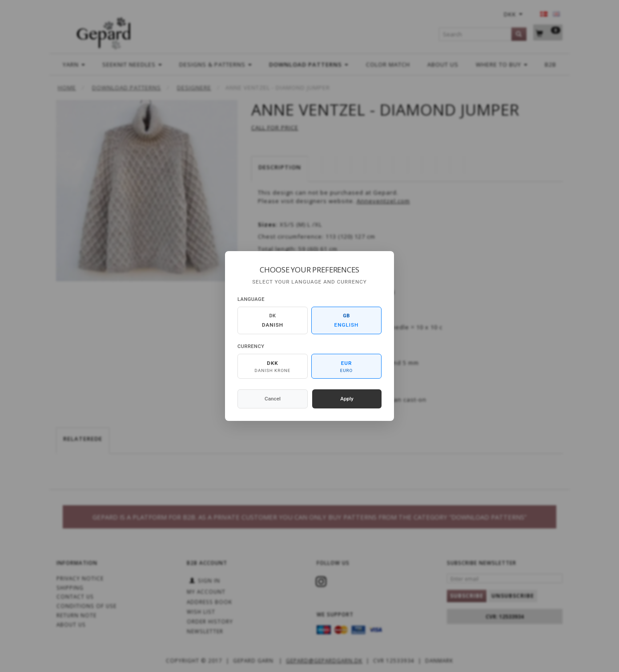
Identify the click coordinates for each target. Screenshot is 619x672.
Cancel (273, 399)
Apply (347, 399)
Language (251, 299)
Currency (251, 346)
